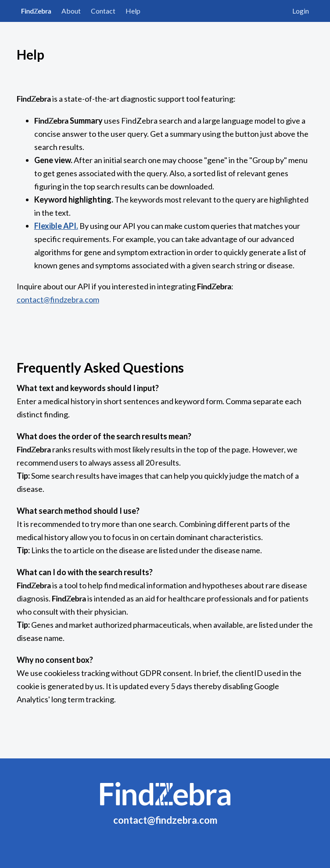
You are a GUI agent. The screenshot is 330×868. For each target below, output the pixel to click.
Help (133, 11)
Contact (103, 11)
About (71, 11)
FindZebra (36, 11)
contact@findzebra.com (58, 299)
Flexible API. (56, 226)
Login (301, 11)
